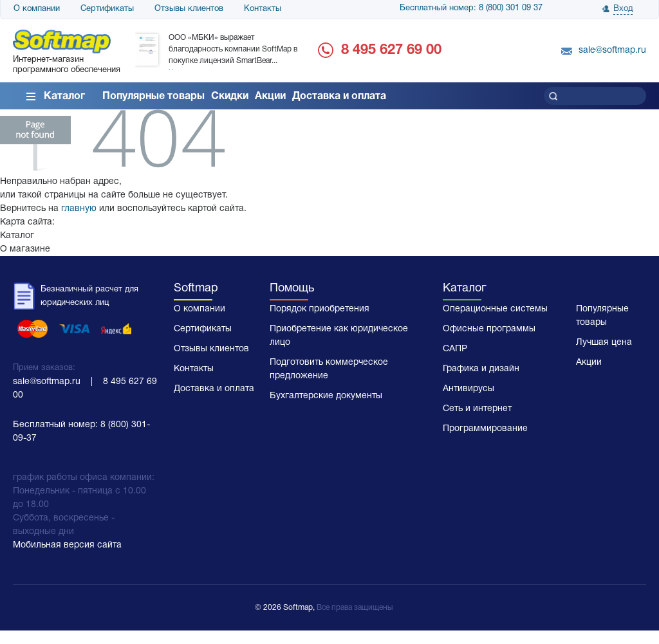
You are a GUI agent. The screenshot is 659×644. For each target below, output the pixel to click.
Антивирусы (469, 389)
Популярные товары (153, 97)
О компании (37, 9)
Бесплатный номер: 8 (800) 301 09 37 (471, 8)
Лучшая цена (604, 343)
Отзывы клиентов (189, 9)
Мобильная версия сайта (67, 545)
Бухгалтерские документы (326, 396)
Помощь (292, 289)
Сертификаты (107, 9)
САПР (455, 349)
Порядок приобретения (320, 309)
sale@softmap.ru (612, 51)
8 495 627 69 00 (391, 50)
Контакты (263, 9)
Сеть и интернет (477, 409)
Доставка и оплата (339, 97)
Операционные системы (495, 309)
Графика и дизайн (481, 369)
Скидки (230, 97)
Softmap (196, 289)
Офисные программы (489, 329)
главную (79, 209)
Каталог (64, 97)
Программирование (485, 429)
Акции (270, 97)
